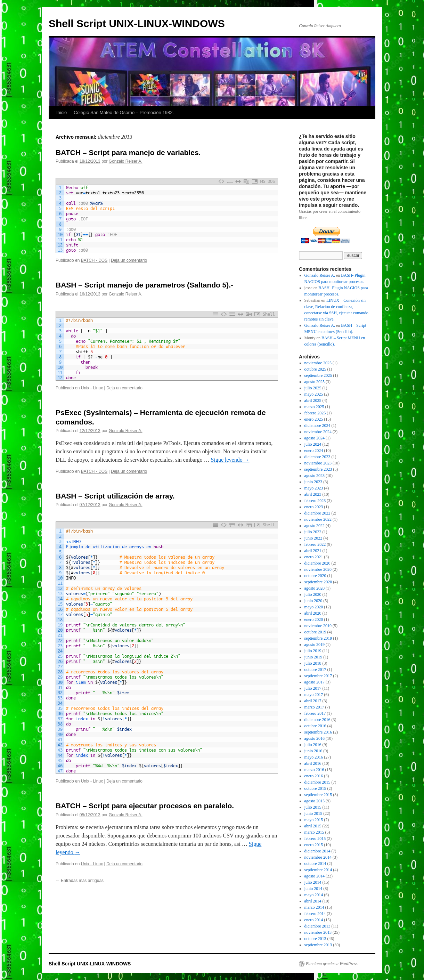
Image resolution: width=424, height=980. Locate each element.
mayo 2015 (314, 820)
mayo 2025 (314, 394)
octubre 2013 (315, 939)
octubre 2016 (315, 726)
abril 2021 (313, 551)
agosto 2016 (315, 738)
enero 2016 (314, 776)
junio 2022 (313, 538)
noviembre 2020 (318, 569)
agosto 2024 (315, 438)
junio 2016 (313, 751)
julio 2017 (313, 688)
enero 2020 (314, 619)
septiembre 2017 (318, 676)
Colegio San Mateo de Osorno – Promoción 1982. (124, 112)
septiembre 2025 (318, 375)
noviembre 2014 (318, 857)
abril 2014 (313, 901)
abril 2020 (313, 613)
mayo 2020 (314, 607)
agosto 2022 (315, 526)
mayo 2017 (314, 695)
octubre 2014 (315, 864)
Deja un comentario (129, 260)
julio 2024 (313, 444)
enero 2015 (314, 845)
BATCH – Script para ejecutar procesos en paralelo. (145, 806)
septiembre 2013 (318, 945)
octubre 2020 (315, 576)
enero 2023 (314, 507)
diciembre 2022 (317, 513)
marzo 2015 (314, 832)
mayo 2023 (314, 488)
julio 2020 (313, 594)
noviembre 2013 (318, 932)
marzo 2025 (314, 407)
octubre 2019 (315, 632)
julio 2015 (313, 807)
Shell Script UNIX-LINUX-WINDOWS (137, 23)
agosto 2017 (315, 682)
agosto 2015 (315, 801)
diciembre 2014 (317, 851)
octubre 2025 (315, 369)
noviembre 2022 (318, 519)
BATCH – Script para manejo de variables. (128, 152)
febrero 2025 (315, 413)
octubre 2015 (315, 788)
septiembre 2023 (318, 469)
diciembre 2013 (317, 926)
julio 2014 (313, 882)
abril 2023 (313, 494)
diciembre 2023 (317, 457)
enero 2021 (314, 557)
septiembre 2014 (318, 870)
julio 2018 (313, 663)
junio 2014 (313, 889)
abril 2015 (313, 826)
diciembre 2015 (317, 782)
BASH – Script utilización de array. (115, 496)
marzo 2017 (314, 707)
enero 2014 (314, 920)
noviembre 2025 (318, 363)
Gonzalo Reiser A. (126, 161)
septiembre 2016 (318, 732)
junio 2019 (313, 657)
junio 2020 (313, 601)
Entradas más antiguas (80, 881)
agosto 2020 (315, 588)
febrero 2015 (315, 839)
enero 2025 (314, 419)
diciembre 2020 (317, 563)
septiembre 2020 (318, 582)
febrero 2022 (315, 544)
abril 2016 (313, 763)
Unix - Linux (92, 388)
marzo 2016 (314, 770)
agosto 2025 (315, 382)
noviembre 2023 (318, 463)
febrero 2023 (315, 501)
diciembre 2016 (317, 720)
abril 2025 (313, 400)
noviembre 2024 (318, 432)
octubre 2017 (315, 670)
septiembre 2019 (318, 638)
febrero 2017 (315, 713)
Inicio (62, 112)
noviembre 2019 (318, 626)
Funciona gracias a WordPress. (332, 964)
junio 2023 (313, 482)
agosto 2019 (315, 645)
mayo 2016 (314, 757)
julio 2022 (313, 532)
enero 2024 (314, 451)
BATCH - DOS (94, 260)
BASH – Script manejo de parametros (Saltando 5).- (144, 285)
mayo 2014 (314, 895)
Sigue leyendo (230, 460)
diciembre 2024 (317, 426)
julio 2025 (313, 388)
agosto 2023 (315, 476)
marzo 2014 (314, 907)
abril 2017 (313, 701)
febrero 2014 (315, 914)
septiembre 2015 (318, 795)
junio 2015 (313, 813)
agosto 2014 (315, 876)
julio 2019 (313, 651)
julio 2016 (313, 745)
